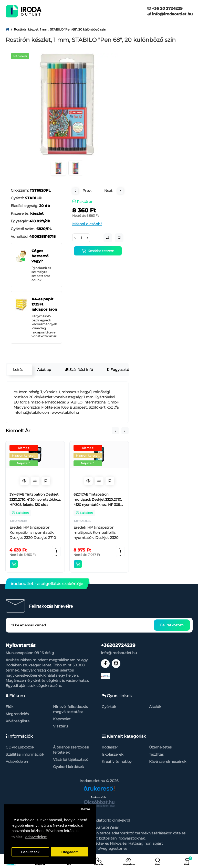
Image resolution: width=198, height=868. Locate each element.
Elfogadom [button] (70, 852)
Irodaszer (110, 747)
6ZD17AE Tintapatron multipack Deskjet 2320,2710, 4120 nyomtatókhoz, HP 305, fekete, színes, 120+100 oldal (98, 500)
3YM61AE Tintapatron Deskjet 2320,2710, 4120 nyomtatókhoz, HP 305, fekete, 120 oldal (35, 499)
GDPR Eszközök (20, 747)
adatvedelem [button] (36, 837)
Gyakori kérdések (68, 767)
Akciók (155, 707)
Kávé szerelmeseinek (168, 762)
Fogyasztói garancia (127, 370)
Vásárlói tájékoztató (71, 759)
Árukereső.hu (99, 797)
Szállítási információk (25, 754)
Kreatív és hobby (117, 762)
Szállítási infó (79, 370)
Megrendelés (17, 714)
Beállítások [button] (30, 852)
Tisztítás (156, 754)
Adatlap (44, 370)
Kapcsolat (62, 719)
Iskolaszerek (112, 754)
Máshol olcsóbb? (87, 224)
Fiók (9, 707)
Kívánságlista (18, 721)
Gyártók (109, 707)
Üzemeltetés (160, 747)
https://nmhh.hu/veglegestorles (99, 849)
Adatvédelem (18, 762)
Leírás (18, 370)
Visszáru (60, 726)
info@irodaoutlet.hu (170, 14)
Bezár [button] (85, 809)
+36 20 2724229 (165, 8)
